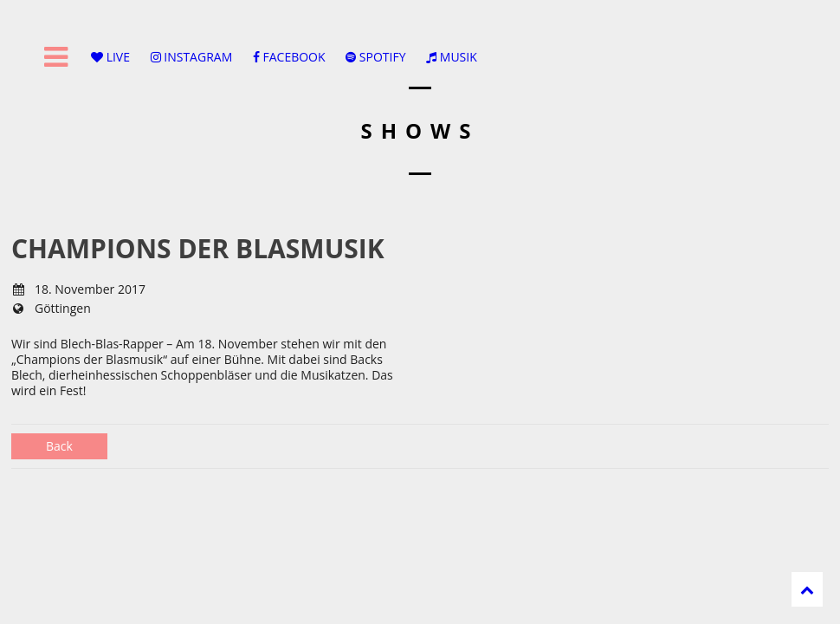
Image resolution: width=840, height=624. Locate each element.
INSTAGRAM (192, 57)
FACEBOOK (289, 57)
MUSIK (452, 57)
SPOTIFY (375, 57)
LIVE (110, 57)
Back (59, 446)
